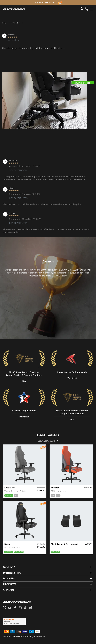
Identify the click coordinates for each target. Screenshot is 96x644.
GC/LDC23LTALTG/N (19, 198)
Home (5, 23)
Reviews (14, 23)
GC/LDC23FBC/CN (18, 170)
